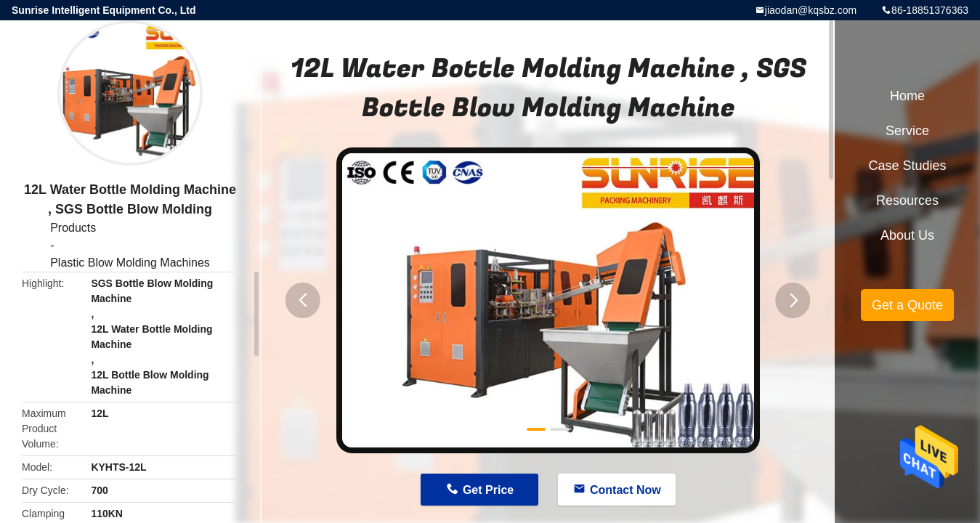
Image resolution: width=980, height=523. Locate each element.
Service (907, 131)
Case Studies (907, 166)
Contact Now (625, 490)
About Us (907, 235)
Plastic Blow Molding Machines (130, 263)
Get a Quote (907, 305)
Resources (907, 200)
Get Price (488, 490)
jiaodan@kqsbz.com (811, 10)
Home (907, 96)
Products (73, 228)
